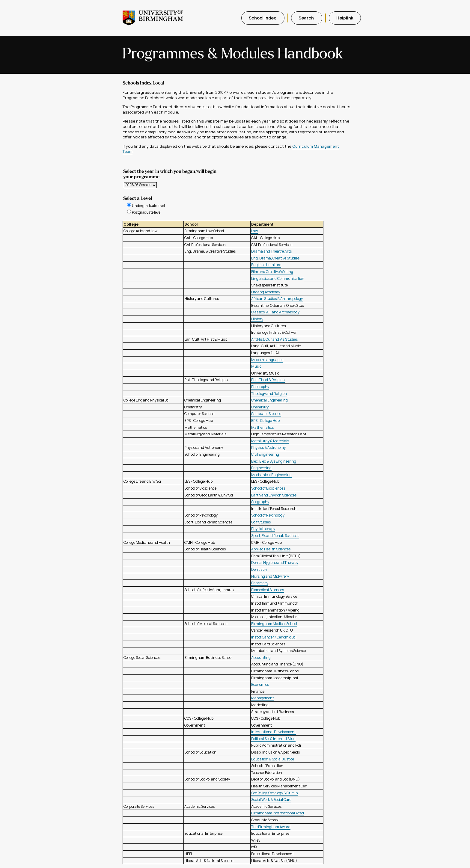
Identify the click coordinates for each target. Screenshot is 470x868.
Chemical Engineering (269, 400)
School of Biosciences (268, 488)
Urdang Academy (266, 292)
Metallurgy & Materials (270, 441)
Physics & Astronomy (268, 447)
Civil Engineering (265, 454)
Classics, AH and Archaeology (275, 312)
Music (256, 366)
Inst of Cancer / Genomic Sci (274, 637)
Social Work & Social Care (271, 800)
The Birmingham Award (271, 827)
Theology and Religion (269, 394)
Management (263, 698)
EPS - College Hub (265, 421)
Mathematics (262, 427)
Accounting (261, 658)
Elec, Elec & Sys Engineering (274, 461)
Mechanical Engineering (271, 475)
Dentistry (259, 569)
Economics (260, 684)
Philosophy (260, 387)
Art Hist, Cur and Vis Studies (274, 339)
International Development (274, 732)
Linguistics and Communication (278, 278)
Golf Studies (261, 522)
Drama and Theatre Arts (271, 251)
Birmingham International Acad (278, 813)
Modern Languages (267, 360)
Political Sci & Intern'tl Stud (273, 739)
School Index (263, 18)
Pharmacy (260, 583)
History (257, 319)
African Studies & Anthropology (277, 299)
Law (254, 231)
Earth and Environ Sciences (274, 495)
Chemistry (260, 407)
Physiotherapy (263, 529)
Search (307, 18)
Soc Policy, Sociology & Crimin (275, 793)
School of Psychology (268, 515)
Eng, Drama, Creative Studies (275, 258)
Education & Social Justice (273, 759)
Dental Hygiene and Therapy (275, 563)
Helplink (345, 18)
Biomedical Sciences (268, 590)
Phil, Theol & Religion (268, 380)
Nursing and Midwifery (270, 576)
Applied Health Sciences (271, 549)
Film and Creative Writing (272, 272)
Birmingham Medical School (274, 624)
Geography (260, 502)
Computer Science (266, 414)
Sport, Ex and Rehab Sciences (275, 536)
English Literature (266, 265)
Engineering (261, 468)
